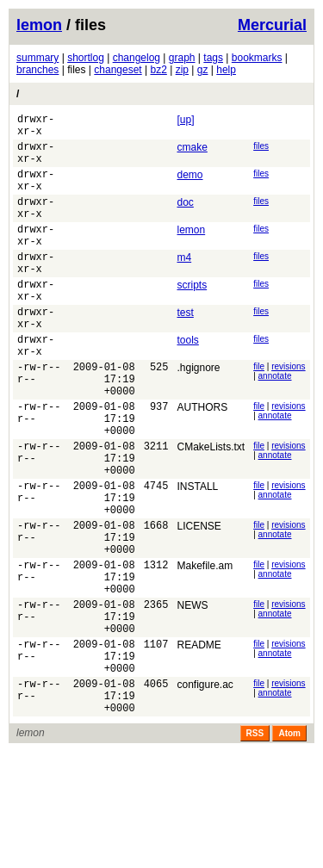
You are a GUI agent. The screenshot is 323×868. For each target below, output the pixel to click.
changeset (118, 70)
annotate (275, 422)
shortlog (86, 58)
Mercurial (272, 25)
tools (187, 381)
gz (203, 70)
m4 (184, 283)
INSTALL (197, 556)
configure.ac (205, 793)
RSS (255, 849)
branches (37, 70)
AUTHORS (202, 462)
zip (182, 70)
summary (37, 58)
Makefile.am (205, 651)
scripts (192, 316)
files (261, 151)
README (199, 746)
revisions (288, 413)
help (226, 70)
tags (213, 58)
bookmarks (257, 58)
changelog (137, 58)
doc (185, 218)
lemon (39, 25)
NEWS (192, 698)
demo (189, 185)
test (185, 349)
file (259, 413)
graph (182, 58)
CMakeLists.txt (211, 509)
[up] (185, 120)
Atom (289, 849)
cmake (192, 152)
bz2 (158, 70)
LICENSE (199, 604)
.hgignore (198, 414)
